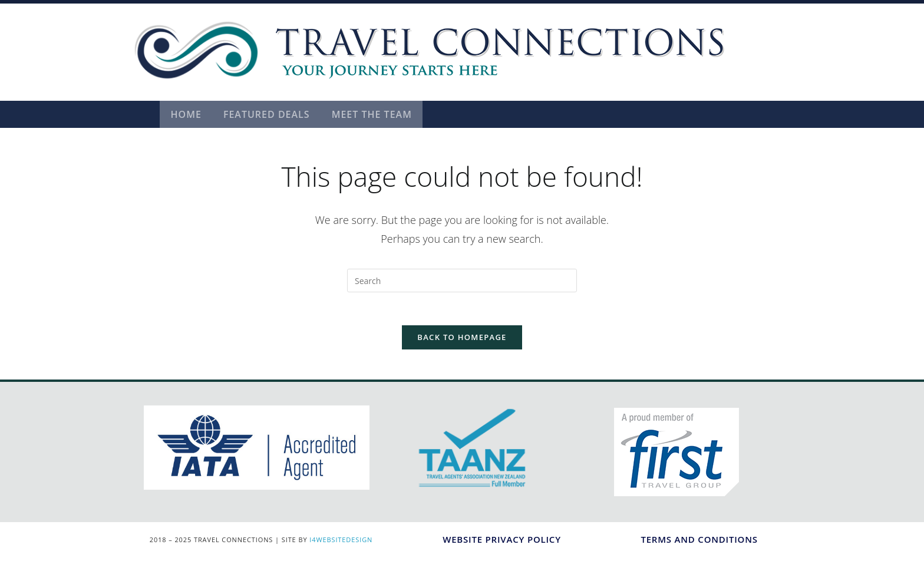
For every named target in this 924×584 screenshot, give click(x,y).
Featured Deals (269, 114)
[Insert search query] (462, 281)
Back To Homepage (462, 340)
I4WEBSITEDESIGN (341, 542)
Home (187, 114)
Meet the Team (376, 114)
